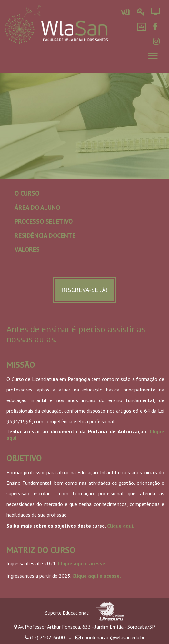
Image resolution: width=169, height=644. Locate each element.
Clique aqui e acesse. (82, 563)
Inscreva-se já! (84, 290)
